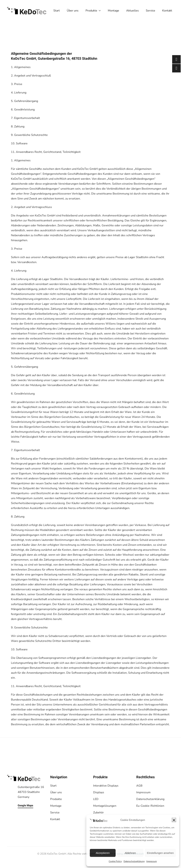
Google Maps (25, 805)
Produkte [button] (93, 11)
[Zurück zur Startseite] (27, 11)
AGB (139, 786)
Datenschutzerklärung (134, 861)
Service (151, 11)
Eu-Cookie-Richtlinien (150, 806)
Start (57, 11)
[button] (174, 820)
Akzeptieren (103, 853)
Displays (99, 792)
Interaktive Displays (106, 786)
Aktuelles (132, 11)
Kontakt (167, 11)
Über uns (73, 11)
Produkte (56, 799)
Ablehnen (130, 853)
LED (96, 799)
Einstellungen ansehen (160, 853)
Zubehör (98, 813)
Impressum (152, 861)
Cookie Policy (115, 861)
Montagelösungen (105, 806)
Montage (113, 11)
